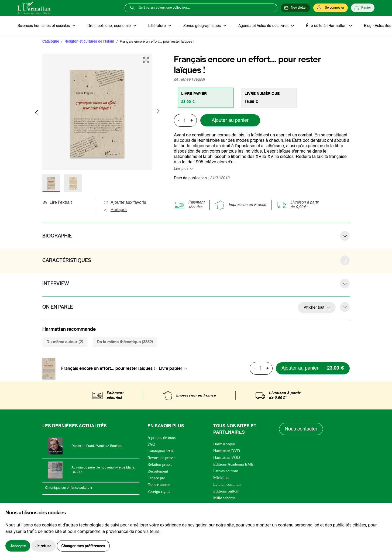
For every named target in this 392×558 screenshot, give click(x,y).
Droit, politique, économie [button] (110, 26)
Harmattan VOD (227, 457)
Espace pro (156, 478)
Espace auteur (159, 485)
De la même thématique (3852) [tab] (125, 342)
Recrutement (158, 471)
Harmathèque (224, 444)
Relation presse (160, 464)
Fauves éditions (226, 471)
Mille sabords (224, 498)
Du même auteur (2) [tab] (65, 342)
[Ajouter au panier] (313, 368)
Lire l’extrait (57, 203)
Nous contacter (301, 429)
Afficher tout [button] (314, 308)
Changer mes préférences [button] (83, 546)
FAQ (151, 444)
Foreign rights (159, 491)
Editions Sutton (226, 491)
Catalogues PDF (161, 451)
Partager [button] (115, 210)
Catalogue (51, 42)
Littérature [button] (158, 26)
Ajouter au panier (230, 120)
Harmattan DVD (227, 451)
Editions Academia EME (233, 464)
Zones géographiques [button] (203, 26)
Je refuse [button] (44, 546)
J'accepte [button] (18, 546)
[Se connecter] (331, 8)
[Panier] (363, 8)
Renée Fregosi (192, 80)
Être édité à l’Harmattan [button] (327, 26)
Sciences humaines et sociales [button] (44, 26)
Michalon (221, 478)
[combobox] (175, 368)
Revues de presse (161, 458)
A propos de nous (162, 438)
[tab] (206, 98)
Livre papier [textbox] (171, 368)
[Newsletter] (295, 8)
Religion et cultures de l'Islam (89, 42)
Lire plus (181, 169)
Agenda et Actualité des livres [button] (264, 26)
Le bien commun (227, 484)
